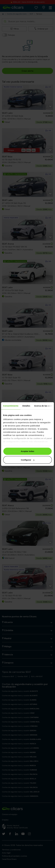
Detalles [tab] (26, 406)
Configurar (28, 460)
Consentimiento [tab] (11, 406)
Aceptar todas (27, 451)
